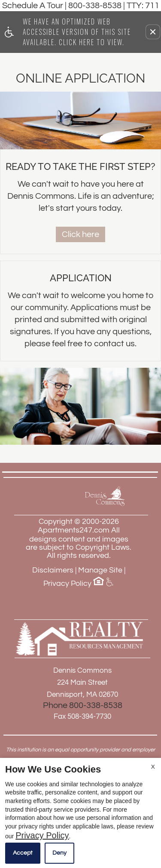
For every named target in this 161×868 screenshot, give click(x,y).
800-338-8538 (114, 6)
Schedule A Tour (33, 6)
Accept (23, 853)
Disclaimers (53, 570)
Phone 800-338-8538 (83, 705)
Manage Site (100, 570)
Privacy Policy (67, 583)
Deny (59, 853)
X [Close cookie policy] (153, 767)
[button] (153, 32)
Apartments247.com (74, 530)
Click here (80, 234)
